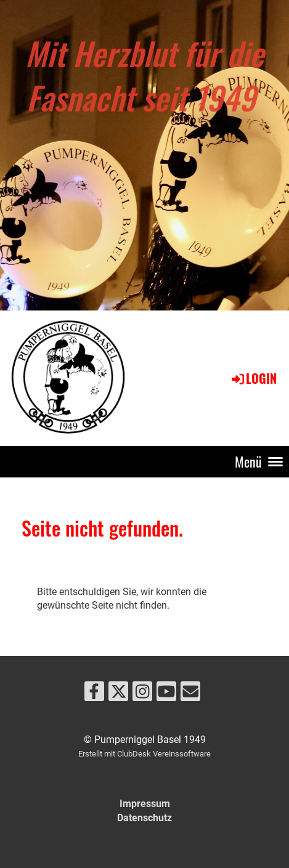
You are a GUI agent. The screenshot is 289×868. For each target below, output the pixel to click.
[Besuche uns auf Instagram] (142, 694)
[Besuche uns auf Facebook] (94, 694)
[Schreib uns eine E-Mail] (190, 694)
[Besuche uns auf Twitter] (118, 694)
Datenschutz (144, 818)
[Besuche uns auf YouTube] (166, 694)
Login (253, 378)
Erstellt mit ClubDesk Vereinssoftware (144, 754)
